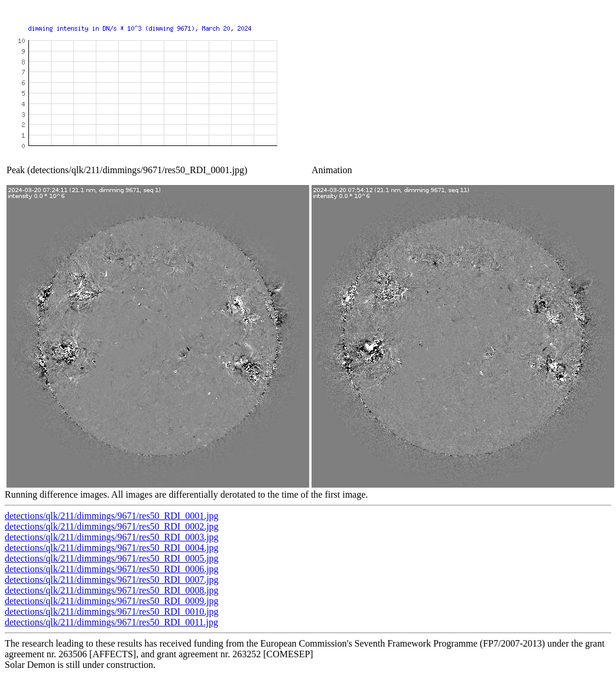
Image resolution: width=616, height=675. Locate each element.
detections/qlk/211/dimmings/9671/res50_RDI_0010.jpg (112, 611)
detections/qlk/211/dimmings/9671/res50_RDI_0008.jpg (112, 590)
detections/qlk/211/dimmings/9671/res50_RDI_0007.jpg (112, 580)
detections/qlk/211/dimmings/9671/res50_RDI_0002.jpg (112, 526)
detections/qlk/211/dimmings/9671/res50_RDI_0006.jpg (112, 569)
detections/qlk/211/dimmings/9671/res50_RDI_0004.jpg (112, 548)
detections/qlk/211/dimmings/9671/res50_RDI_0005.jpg (112, 558)
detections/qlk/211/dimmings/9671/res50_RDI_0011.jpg (111, 622)
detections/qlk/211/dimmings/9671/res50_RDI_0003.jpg (112, 537)
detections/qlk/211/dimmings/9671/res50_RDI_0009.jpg (112, 601)
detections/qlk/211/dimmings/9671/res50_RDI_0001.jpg (112, 516)
